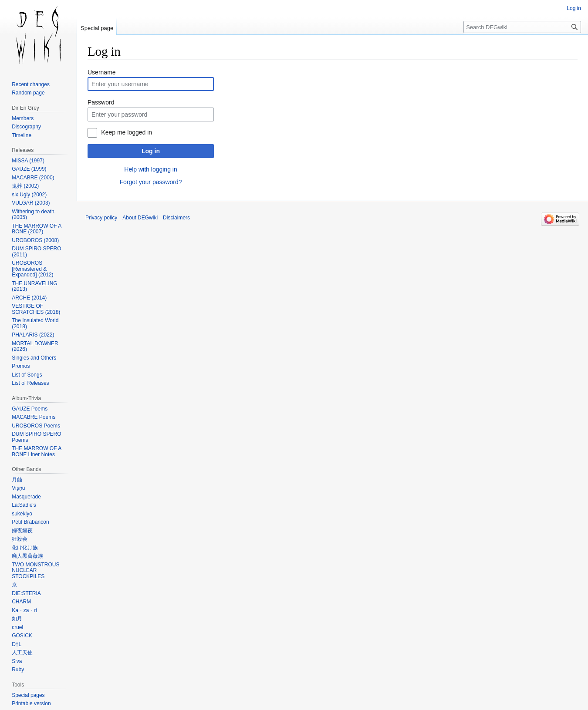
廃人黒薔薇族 (27, 556)
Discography (26, 127)
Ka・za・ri (24, 610)
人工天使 (22, 653)
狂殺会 (20, 539)
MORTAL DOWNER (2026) (35, 347)
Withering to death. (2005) (34, 215)
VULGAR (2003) (31, 203)
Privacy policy (101, 218)
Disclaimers (176, 218)
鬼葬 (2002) (25, 186)
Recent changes (31, 84)
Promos (21, 366)
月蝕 (17, 480)
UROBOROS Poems (36, 426)
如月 (17, 619)
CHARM (21, 602)
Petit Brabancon (30, 522)
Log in (151, 151)
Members (23, 118)
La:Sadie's (24, 505)
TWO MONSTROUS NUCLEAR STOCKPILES (35, 570)
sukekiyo (22, 514)
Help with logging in (150, 169)
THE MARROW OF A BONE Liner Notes (36, 451)
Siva (17, 661)
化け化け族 (25, 548)
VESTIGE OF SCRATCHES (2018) (36, 309)
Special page (97, 28)
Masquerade (26, 497)
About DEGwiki (140, 218)
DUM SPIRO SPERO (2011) (36, 252)
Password (101, 102)
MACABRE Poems (34, 417)
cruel (17, 627)
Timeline (22, 135)
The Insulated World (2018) (35, 323)
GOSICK (22, 636)
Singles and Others (34, 358)
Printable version (31, 703)
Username (102, 72)
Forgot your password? (150, 182)
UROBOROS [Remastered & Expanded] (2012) (32, 269)
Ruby (18, 670)
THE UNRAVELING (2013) (34, 286)
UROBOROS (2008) (35, 240)
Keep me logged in (127, 132)
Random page (28, 93)
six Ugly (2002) (29, 195)
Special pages (28, 695)
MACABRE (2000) (33, 178)
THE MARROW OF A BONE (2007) (36, 229)
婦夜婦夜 (22, 531)
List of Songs (27, 375)
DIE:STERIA (26, 593)
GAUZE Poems (30, 409)
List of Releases (30, 383)
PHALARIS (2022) (33, 335)
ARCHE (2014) (29, 298)
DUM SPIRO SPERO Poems (36, 437)
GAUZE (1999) (29, 169)
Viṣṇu (18, 488)
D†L (17, 644)
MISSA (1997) (28, 161)
